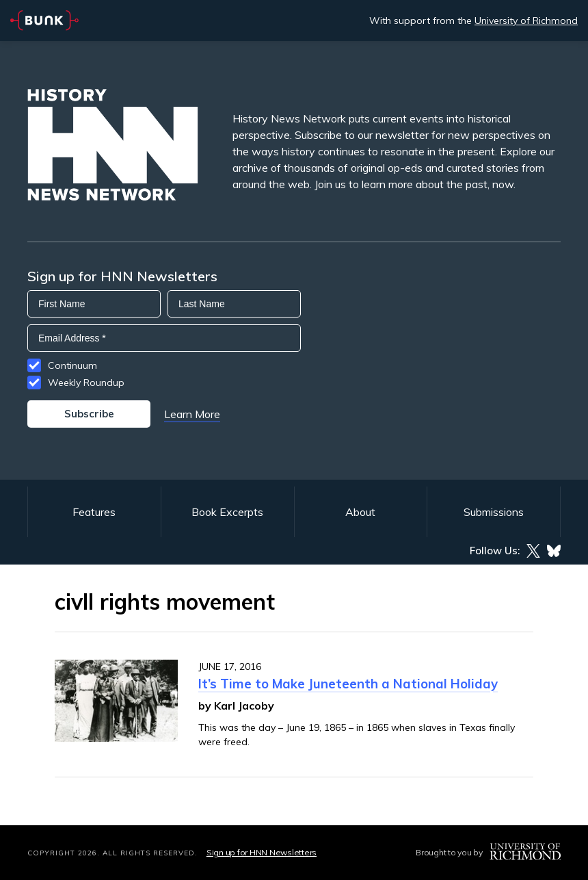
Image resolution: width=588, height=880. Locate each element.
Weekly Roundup (86, 383)
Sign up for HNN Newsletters (262, 852)
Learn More (192, 414)
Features (94, 512)
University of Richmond (526, 21)
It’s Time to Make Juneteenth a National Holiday (348, 684)
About (360, 512)
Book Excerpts (227, 512)
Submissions (494, 512)
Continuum (72, 365)
